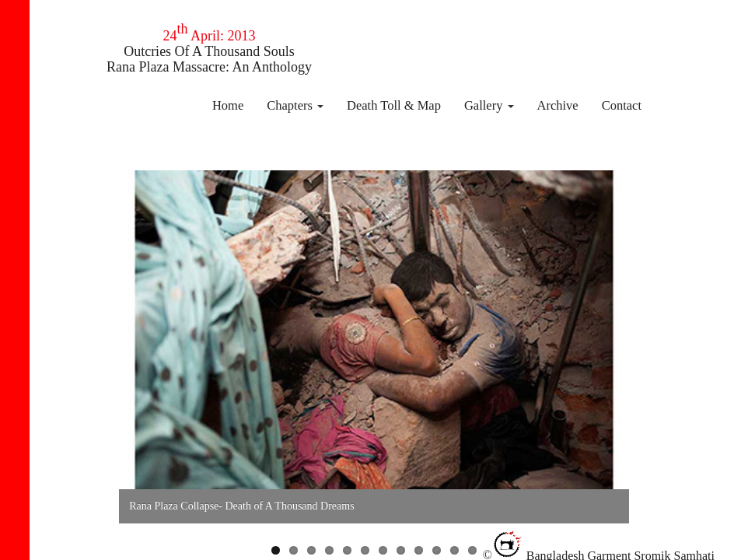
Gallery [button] (489, 105)
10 (437, 550)
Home (228, 105)
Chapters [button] (295, 105)
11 (454, 550)
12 (472, 550)
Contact (622, 105)
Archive (558, 105)
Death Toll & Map (394, 105)
